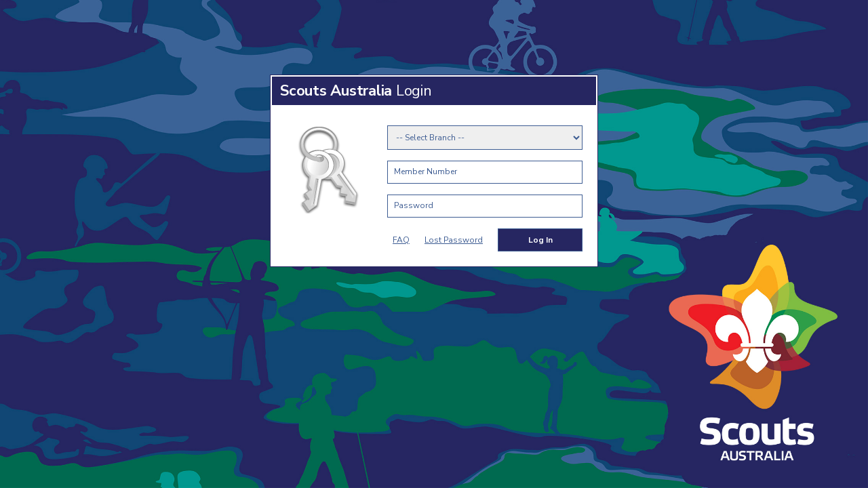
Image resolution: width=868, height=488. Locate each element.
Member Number (426, 171)
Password (414, 205)
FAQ (401, 240)
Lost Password (454, 240)
